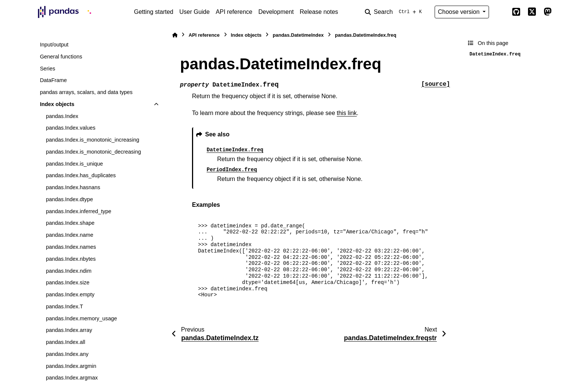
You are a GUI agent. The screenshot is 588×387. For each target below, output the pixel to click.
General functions (61, 57)
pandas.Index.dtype (69, 199)
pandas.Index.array (69, 330)
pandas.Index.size (67, 282)
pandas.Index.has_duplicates (81, 175)
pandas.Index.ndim (69, 271)
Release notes (319, 12)
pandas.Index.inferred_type (78, 211)
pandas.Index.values (70, 128)
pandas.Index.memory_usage (81, 318)
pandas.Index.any (67, 354)
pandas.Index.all (65, 342)
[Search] (395, 12)
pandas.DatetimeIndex (298, 35)
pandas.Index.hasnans (73, 187)
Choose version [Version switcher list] (460, 12)
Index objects (57, 104)
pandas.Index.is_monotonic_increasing (92, 140)
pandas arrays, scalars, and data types (86, 92)
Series (47, 69)
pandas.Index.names (71, 247)
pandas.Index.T (64, 306)
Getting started (154, 12)
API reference (234, 12)
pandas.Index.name (69, 235)
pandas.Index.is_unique (74, 164)
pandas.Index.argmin (71, 366)
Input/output (54, 45)
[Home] (175, 35)
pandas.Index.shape (70, 223)
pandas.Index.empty (70, 294)
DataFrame (53, 80)
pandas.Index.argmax (72, 378)
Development (276, 12)
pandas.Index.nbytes (71, 259)
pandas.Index (62, 116)
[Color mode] (500, 12)
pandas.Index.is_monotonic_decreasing (93, 152)
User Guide (194, 12)
